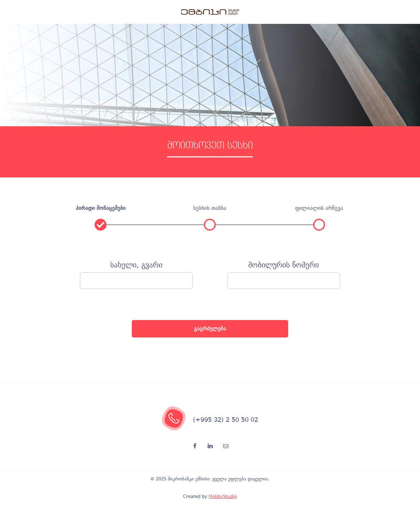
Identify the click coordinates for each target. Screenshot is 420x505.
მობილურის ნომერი (284, 265)
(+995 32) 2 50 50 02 (226, 420)
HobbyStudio (223, 496)
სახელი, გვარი (136, 265)
